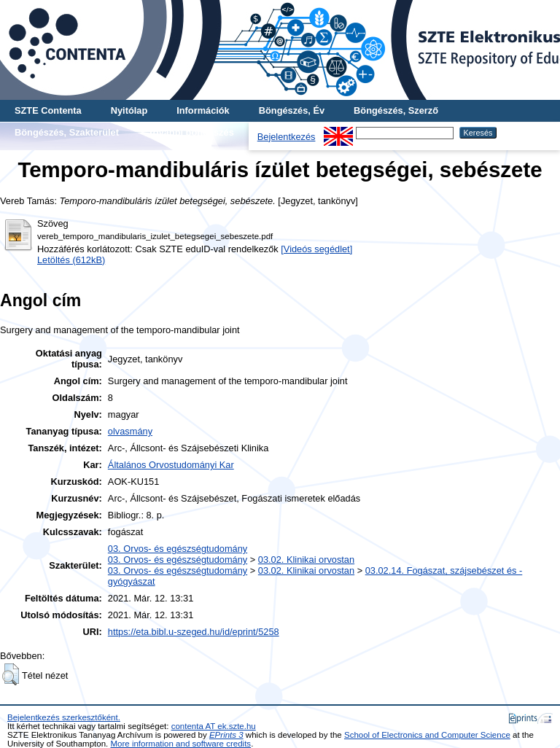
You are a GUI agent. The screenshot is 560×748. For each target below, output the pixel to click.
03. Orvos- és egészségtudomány (178, 549)
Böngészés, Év (292, 110)
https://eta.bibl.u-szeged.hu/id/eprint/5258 (194, 632)
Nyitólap (129, 110)
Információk (203, 110)
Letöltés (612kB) (71, 260)
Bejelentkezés (287, 137)
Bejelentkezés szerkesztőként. (64, 717)
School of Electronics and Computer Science (427, 735)
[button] (11, 674)
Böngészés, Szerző (396, 110)
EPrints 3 (226, 735)
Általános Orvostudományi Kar (171, 465)
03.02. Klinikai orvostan (306, 560)
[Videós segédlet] (316, 249)
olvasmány (130, 431)
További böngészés (191, 132)
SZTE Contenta (48, 110)
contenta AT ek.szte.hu (214, 726)
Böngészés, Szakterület (67, 132)
